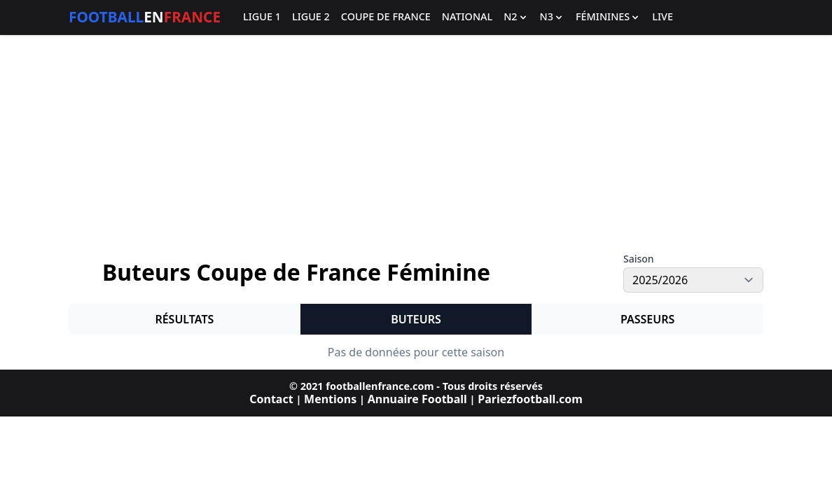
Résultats (184, 319)
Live (663, 17)
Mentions (330, 399)
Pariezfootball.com (530, 399)
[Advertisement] (416, 144)
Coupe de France (386, 17)
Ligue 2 (311, 17)
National (467, 17)
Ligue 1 (262, 17)
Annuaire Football (417, 399)
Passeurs (647, 319)
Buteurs (416, 319)
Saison (639, 259)
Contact (271, 399)
